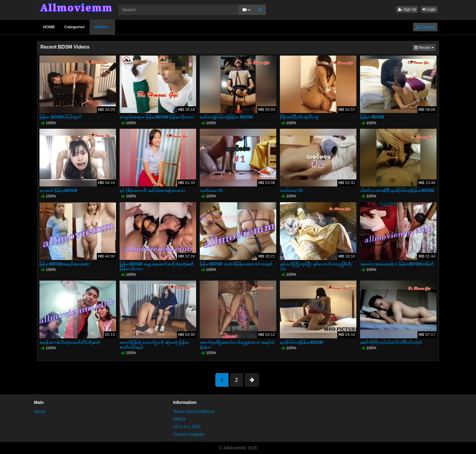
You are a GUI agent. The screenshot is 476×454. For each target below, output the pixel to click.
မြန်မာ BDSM (372, 117)
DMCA (179, 419)
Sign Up (407, 9)
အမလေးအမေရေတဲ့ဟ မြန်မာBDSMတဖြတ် (397, 264)
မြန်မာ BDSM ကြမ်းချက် (61, 117)
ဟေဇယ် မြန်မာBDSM (58, 190)
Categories (75, 27)
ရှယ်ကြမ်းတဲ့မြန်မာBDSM (301, 342)
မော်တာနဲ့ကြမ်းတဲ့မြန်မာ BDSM (226, 117)
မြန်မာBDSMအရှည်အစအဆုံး (64, 264)
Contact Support (188, 434)
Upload (425, 27)
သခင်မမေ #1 (211, 190)
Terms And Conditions (194, 411)
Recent (425, 47)
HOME (49, 27)
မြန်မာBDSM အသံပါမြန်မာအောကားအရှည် (236, 264)
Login (429, 9)
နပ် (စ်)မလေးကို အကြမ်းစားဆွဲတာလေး (152, 190)
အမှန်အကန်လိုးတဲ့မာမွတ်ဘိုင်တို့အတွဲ (70, 342)
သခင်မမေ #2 (291, 190)
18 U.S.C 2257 (187, 427)
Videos (102, 27)
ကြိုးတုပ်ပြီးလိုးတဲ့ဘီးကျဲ (299, 117)
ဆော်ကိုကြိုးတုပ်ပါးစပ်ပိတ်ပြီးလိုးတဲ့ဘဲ (391, 342)
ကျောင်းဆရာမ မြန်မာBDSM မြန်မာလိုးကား (156, 117)
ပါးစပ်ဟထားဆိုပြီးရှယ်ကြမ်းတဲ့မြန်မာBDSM (397, 190)
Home (40, 411)
